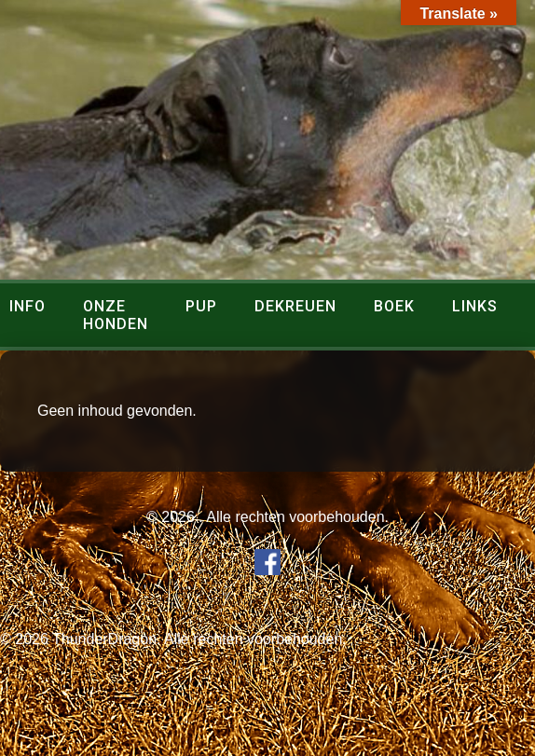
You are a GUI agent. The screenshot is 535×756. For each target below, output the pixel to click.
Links (475, 306)
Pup (201, 306)
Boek (394, 306)
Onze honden (116, 315)
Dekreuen (295, 306)
